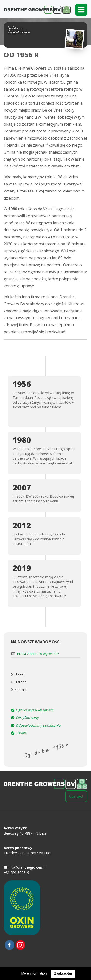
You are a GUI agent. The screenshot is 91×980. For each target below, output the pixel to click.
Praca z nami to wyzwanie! (38, 654)
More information (34, 973)
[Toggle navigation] (81, 10)
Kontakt (21, 690)
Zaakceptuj (63, 973)
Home (19, 674)
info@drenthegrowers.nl (25, 867)
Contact (76, 796)
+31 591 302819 (16, 872)
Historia (20, 682)
